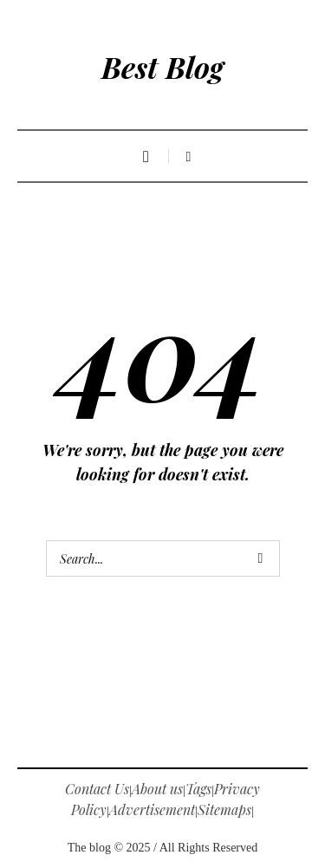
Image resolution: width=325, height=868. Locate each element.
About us (157, 789)
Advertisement (152, 809)
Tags (198, 789)
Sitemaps (224, 809)
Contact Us (97, 789)
